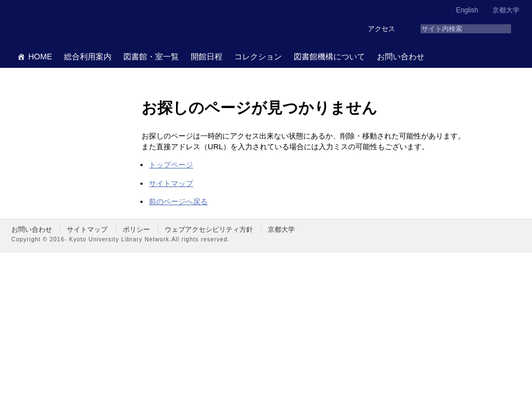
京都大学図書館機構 (98, 23)
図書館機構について (329, 57)
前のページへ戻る (178, 202)
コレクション (258, 57)
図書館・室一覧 (151, 57)
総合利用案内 (88, 57)
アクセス (381, 29)
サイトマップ (171, 183)
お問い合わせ (401, 57)
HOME (40, 57)
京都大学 (506, 10)
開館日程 (207, 57)
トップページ (171, 165)
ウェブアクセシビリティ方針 (209, 230)
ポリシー (136, 230)
